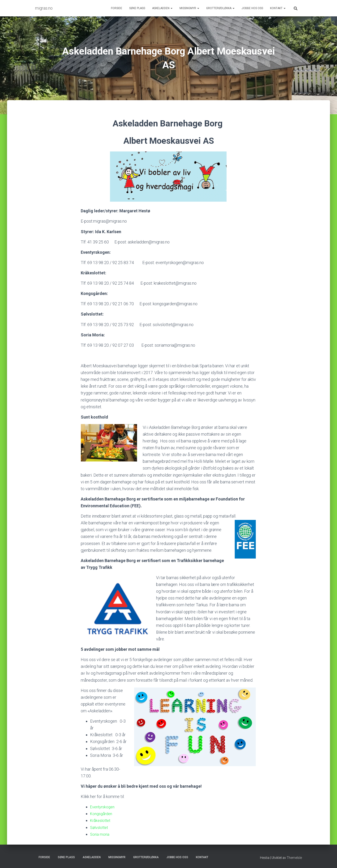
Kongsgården (102, 814)
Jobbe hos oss (252, 8)
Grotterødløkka (220, 8)
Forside (117, 8)
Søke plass (137, 8)
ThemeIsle (294, 858)
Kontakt (278, 8)
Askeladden (162, 8)
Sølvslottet (100, 827)
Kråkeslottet (101, 820)
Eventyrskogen (104, 807)
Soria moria (100, 834)
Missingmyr (189, 8)
